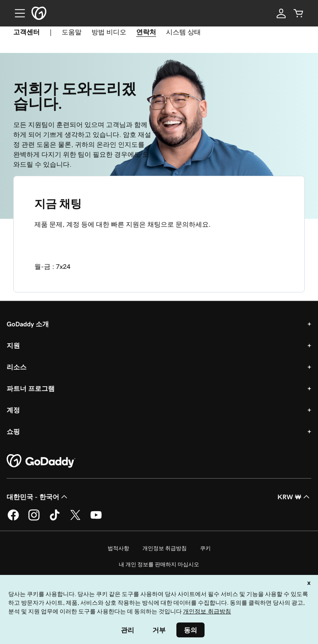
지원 (13, 345)
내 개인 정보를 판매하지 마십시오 (159, 564)
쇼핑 (13, 431)
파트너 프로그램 (31, 388)
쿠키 (205, 548)
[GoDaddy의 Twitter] (75, 519)
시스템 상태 (183, 32)
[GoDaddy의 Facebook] (13, 519)
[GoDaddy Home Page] (41, 461)
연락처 (146, 32)
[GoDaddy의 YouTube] (96, 519)
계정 (13, 410)
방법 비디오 (109, 32)
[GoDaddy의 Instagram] (34, 519)
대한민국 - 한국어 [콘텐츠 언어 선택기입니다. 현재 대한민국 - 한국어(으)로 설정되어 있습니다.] (38, 497)
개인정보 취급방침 (165, 548)
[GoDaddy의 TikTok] (55, 519)
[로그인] (281, 13)
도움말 (72, 32)
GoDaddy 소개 (28, 324)
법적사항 (118, 548)
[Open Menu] (17, 13)
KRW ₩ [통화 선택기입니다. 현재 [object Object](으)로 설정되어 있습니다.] (294, 497)
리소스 (17, 367)
